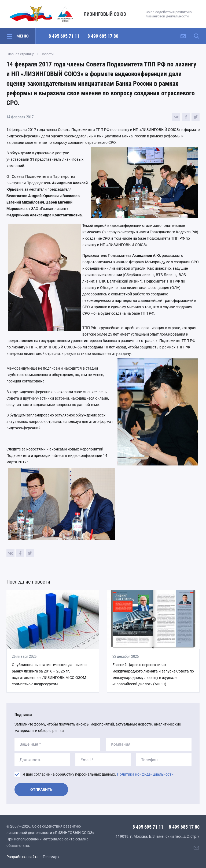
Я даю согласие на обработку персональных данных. (98, 774)
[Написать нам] (183, 36)
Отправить (41, 790)
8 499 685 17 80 (103, 36)
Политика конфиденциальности (145, 774)
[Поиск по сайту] (197, 36)
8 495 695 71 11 (64, 36)
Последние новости (28, 582)
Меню (23, 36)
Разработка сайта (23, 857)
